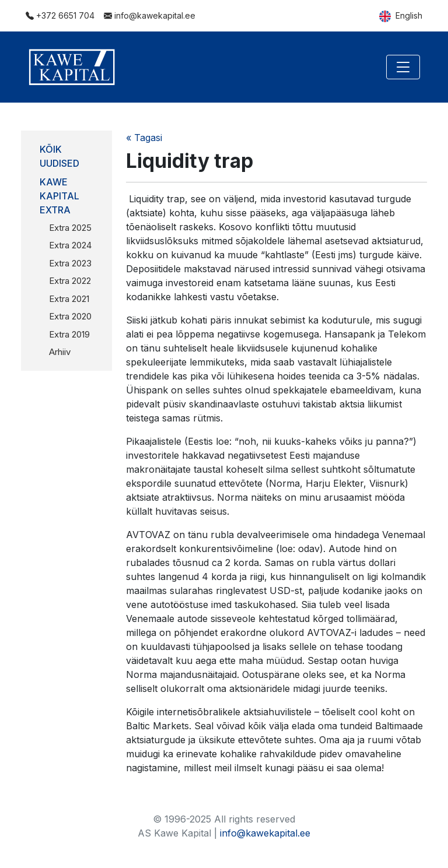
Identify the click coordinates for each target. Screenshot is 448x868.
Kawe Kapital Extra (60, 196)
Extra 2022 (70, 281)
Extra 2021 (69, 299)
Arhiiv (60, 352)
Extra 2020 (70, 316)
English (401, 16)
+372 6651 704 (60, 15)
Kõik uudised (60, 156)
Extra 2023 (70, 263)
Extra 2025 (70, 228)
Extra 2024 (70, 245)
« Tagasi (144, 138)
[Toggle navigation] (403, 67)
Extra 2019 (69, 334)
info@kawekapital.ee (150, 15)
